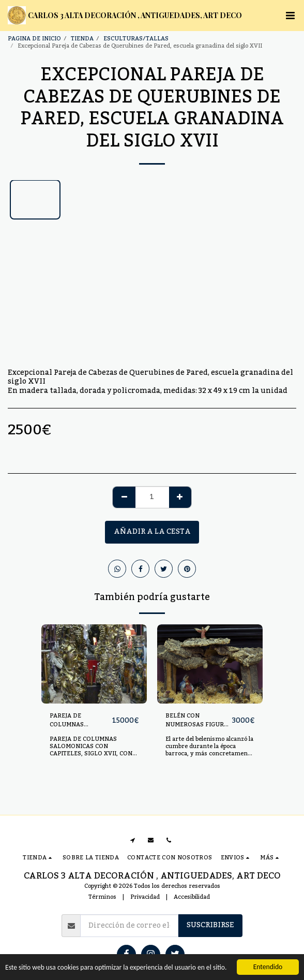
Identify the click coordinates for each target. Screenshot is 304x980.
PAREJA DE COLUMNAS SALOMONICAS (72, 721)
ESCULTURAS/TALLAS (136, 39)
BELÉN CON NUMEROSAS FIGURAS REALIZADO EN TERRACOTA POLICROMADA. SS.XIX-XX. (199, 721)
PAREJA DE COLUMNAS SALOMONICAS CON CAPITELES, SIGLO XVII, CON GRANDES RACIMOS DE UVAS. (93, 750)
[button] (290, 16)
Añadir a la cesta (152, 532)
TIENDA (82, 39)
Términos (102, 897)
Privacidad (145, 897)
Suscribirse (210, 925)
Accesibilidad (192, 897)
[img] (94, 664)
